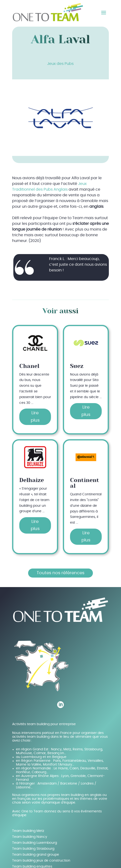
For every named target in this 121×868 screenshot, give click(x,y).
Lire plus (35, 417)
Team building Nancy (30, 837)
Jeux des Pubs (60, 64)
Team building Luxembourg (35, 843)
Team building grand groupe (36, 855)
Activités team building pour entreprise (44, 724)
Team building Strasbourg (33, 849)
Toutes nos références (60, 573)
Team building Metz (28, 831)
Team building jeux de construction (41, 861)
